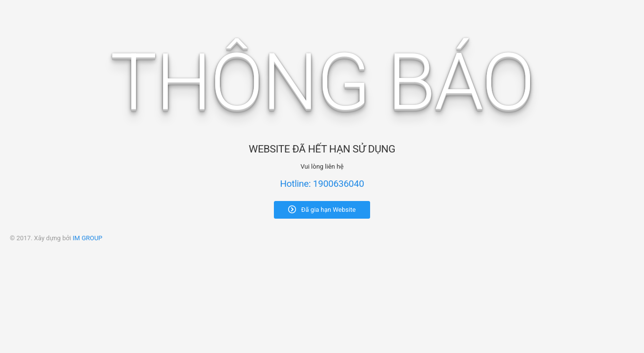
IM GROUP (88, 238)
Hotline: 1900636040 (322, 184)
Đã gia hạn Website (322, 209)
